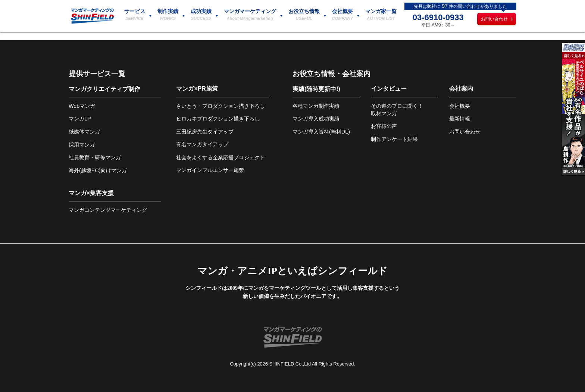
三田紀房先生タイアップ (205, 132)
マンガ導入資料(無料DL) (321, 132)
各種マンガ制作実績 (316, 106)
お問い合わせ (494, 19)
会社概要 (460, 106)
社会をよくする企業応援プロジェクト (220, 157)
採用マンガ (82, 145)
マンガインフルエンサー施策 (210, 170)
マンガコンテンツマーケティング (108, 210)
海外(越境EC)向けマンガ (98, 170)
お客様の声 (384, 126)
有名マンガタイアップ (202, 144)
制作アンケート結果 (394, 139)
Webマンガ (82, 106)
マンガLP (80, 119)
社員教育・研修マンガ (95, 157)
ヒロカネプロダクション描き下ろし (218, 119)
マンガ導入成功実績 (316, 119)
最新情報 (460, 119)
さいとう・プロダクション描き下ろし (220, 106)
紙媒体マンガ (84, 132)
